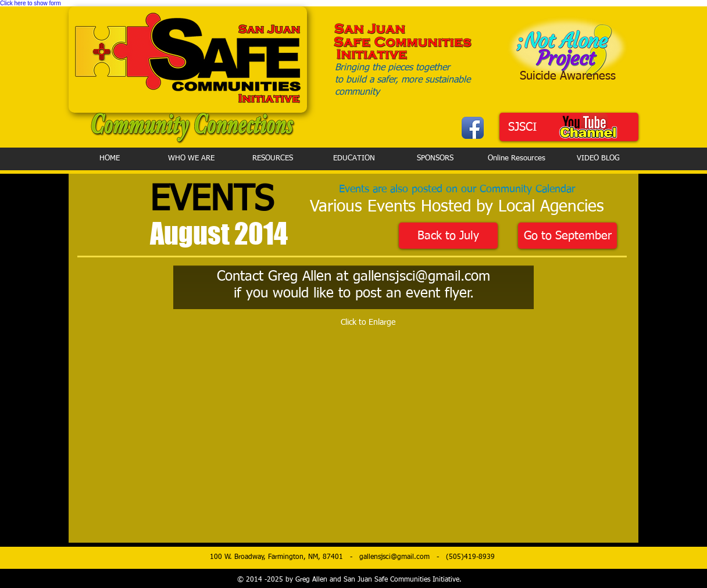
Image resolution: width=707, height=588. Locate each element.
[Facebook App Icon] (473, 128)
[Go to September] (567, 236)
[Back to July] (448, 236)
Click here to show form (30, 3)
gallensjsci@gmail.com (422, 277)
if (238, 293)
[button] (194, 429)
